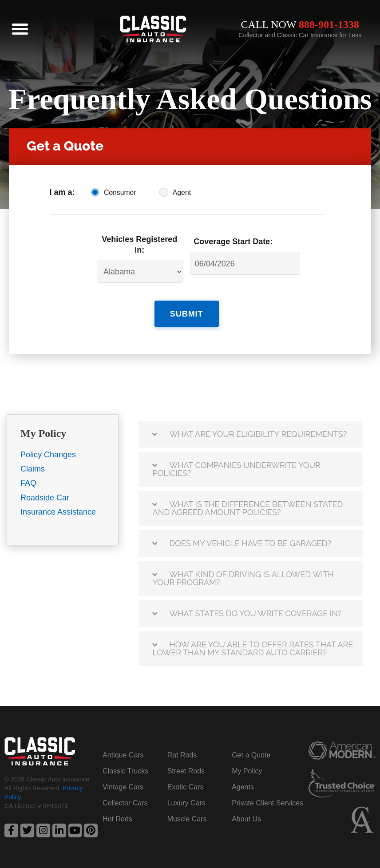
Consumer (120, 192)
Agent (182, 192)
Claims (33, 469)
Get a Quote (251, 755)
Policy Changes (48, 454)
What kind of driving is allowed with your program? (243, 578)
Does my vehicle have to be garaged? (250, 543)
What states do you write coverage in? (255, 613)
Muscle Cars (187, 818)
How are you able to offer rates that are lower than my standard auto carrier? (253, 648)
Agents (243, 787)
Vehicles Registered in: (139, 244)
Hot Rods (117, 818)
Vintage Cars (123, 787)
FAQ (28, 483)
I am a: (62, 192)
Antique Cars (123, 755)
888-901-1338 (329, 24)
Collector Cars (125, 803)
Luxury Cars (186, 803)
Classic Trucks (125, 771)
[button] (20, 29)
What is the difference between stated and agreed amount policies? (247, 508)
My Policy (247, 771)
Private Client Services (267, 803)
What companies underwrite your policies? (236, 469)
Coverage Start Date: (233, 242)
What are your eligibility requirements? (258, 434)
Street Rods (186, 771)
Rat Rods (182, 755)
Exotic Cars (186, 787)
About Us (246, 818)
